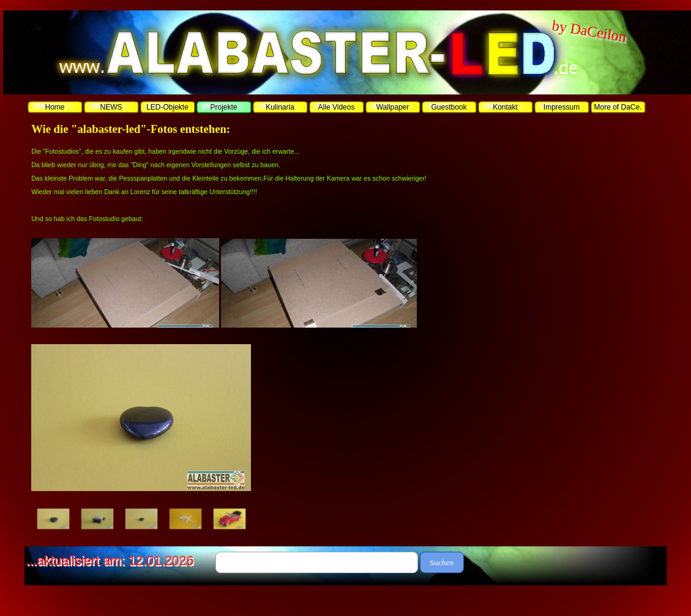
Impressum (562, 107)
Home (54, 107)
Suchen (442, 562)
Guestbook (449, 107)
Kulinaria (280, 107)
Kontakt (505, 107)
